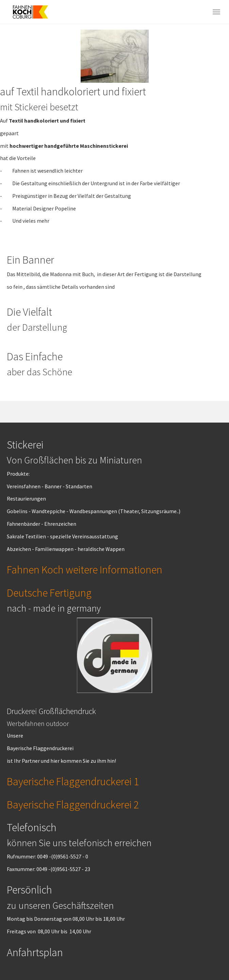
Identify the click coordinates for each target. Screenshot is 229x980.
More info (194, 943)
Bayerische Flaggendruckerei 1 (73, 781)
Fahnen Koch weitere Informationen (85, 570)
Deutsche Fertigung (49, 593)
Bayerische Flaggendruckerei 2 (73, 805)
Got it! (171, 955)
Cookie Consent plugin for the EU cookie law (171, 967)
